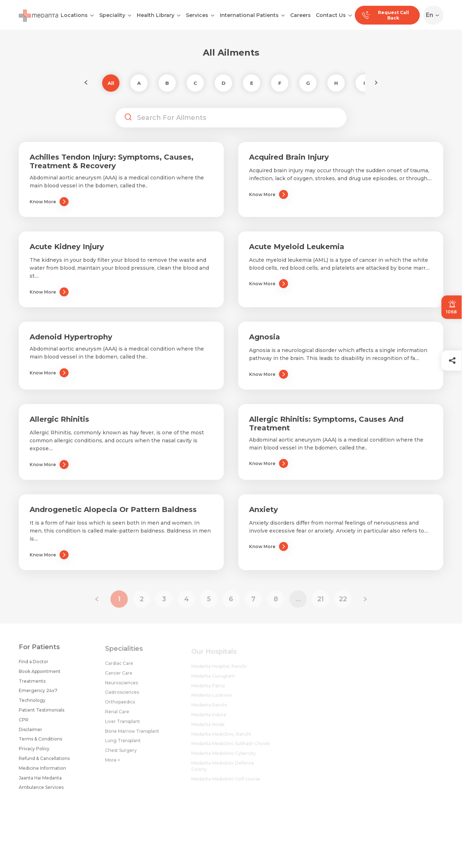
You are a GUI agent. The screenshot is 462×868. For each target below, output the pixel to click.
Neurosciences (121, 687)
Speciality (112, 15)
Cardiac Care (119, 667)
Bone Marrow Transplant (132, 735)
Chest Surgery (121, 755)
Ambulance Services (41, 791)
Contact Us (331, 15)
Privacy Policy (34, 752)
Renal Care (117, 716)
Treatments (32, 684)
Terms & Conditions (40, 742)
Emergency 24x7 (38, 694)
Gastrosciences (122, 697)
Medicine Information (42, 771)
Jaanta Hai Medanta (40, 781)
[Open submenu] (130, 15)
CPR (24, 723)
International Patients (249, 15)
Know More (49, 202)
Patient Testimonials (42, 713)
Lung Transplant (123, 745)
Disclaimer (30, 732)
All (111, 83)
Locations (74, 15)
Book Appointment (40, 675)
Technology (32, 704)
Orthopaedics (120, 706)
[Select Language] (435, 15)
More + (113, 764)
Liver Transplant (123, 726)
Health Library (156, 15)
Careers (300, 15)
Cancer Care (119, 677)
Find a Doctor (34, 665)
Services (197, 15)
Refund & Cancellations (44, 762)
